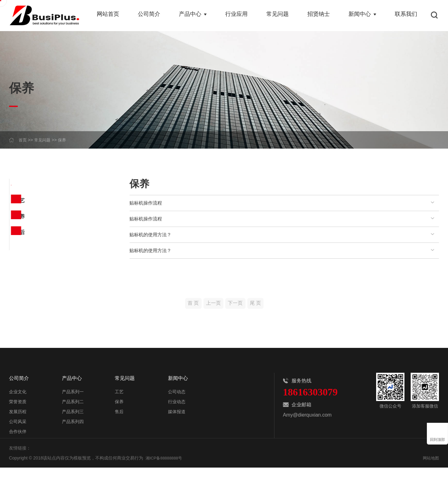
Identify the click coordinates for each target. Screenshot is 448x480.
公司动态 (177, 404)
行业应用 (239, 16)
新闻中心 (363, 16)
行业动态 (177, 414)
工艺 (18, 203)
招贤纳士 (320, 16)
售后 (18, 241)
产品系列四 (73, 434)
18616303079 (310, 407)
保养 (64, 140)
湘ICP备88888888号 (166, 470)
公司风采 (18, 434)
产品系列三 (73, 424)
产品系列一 (73, 404)
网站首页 (112, 16)
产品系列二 (73, 414)
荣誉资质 (18, 414)
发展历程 (18, 424)
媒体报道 (177, 424)
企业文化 (18, 404)
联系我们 (406, 16)
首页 (23, 140)
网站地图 (430, 470)
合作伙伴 (18, 444)
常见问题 (279, 16)
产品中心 (196, 16)
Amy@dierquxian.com (307, 430)
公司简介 (152, 16)
